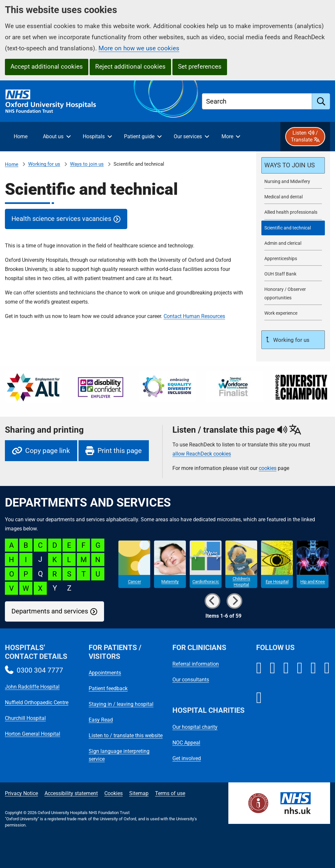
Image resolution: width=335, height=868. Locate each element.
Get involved (187, 758)
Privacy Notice (21, 793)
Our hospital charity (195, 727)
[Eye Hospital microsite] (277, 564)
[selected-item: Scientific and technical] (293, 228)
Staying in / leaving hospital (121, 704)
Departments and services (50, 611)
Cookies (114, 793)
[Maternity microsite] (170, 564)
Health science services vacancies (61, 219)
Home (12, 164)
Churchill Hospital (25, 718)
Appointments (105, 673)
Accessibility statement (71, 793)
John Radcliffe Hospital (32, 687)
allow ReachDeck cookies (202, 454)
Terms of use (170, 793)
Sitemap (139, 793)
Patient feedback (108, 688)
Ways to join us (87, 164)
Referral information (196, 664)
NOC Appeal (186, 743)
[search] (321, 101)
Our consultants (191, 680)
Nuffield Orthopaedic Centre (37, 702)
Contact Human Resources (194, 316)
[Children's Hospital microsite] (241, 564)
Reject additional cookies (130, 67)
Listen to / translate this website (126, 735)
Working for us (44, 164)
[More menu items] (231, 137)
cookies (268, 468)
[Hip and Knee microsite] (313, 564)
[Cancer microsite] (134, 564)
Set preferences (200, 67)
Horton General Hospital (33, 734)
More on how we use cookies (139, 48)
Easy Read (101, 720)
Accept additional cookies (47, 67)
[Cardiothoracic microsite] (206, 564)
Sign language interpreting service (119, 755)
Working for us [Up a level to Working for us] (291, 340)
